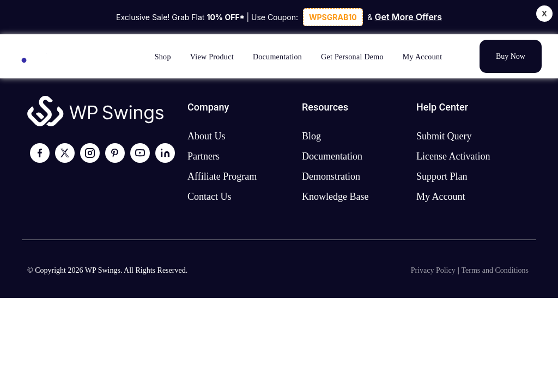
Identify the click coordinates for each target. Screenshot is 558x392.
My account (441, 197)
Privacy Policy (433, 270)
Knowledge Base (335, 197)
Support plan (442, 176)
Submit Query (444, 136)
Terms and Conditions (495, 270)
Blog (311, 136)
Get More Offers (408, 17)
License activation (453, 156)
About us (207, 136)
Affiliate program (222, 176)
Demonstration (331, 176)
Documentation (332, 156)
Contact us (210, 197)
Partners (204, 156)
